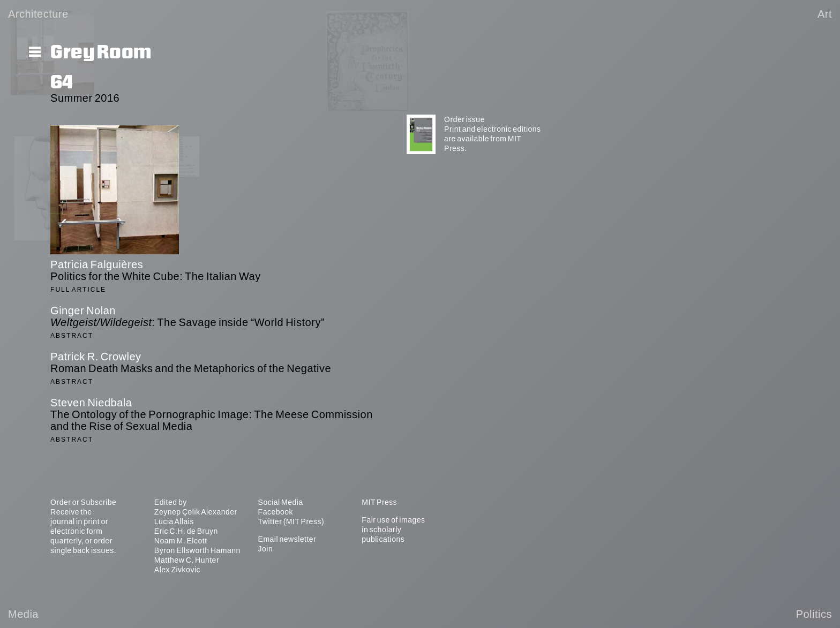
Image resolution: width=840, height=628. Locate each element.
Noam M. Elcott (181, 541)
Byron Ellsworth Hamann (197, 550)
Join (266, 549)
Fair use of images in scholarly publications (393, 529)
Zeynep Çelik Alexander (196, 512)
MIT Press (379, 502)
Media (23, 614)
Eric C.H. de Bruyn (186, 531)
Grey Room (101, 52)
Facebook (276, 512)
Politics (814, 614)
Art (825, 14)
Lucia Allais (174, 521)
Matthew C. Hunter (187, 560)
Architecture (38, 14)
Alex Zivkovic (177, 570)
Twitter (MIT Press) (291, 521)
